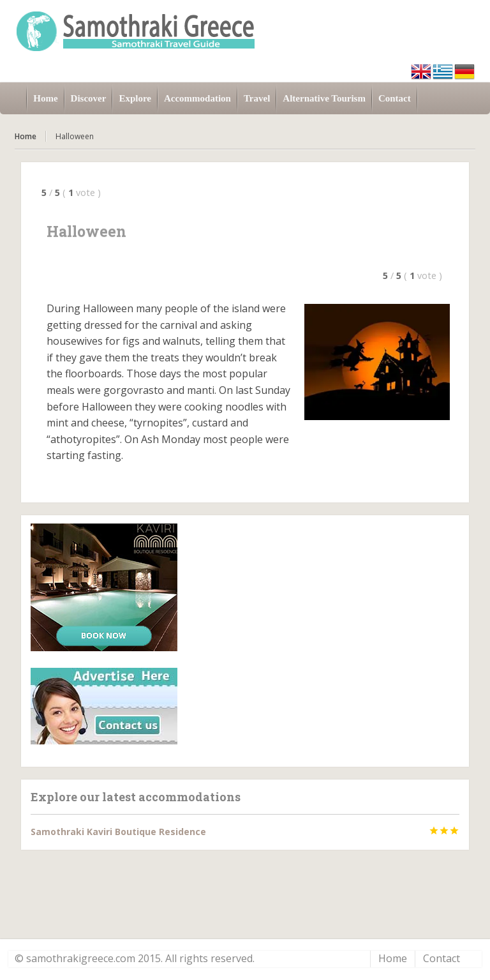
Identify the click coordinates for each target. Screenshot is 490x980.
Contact (442, 958)
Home (26, 136)
